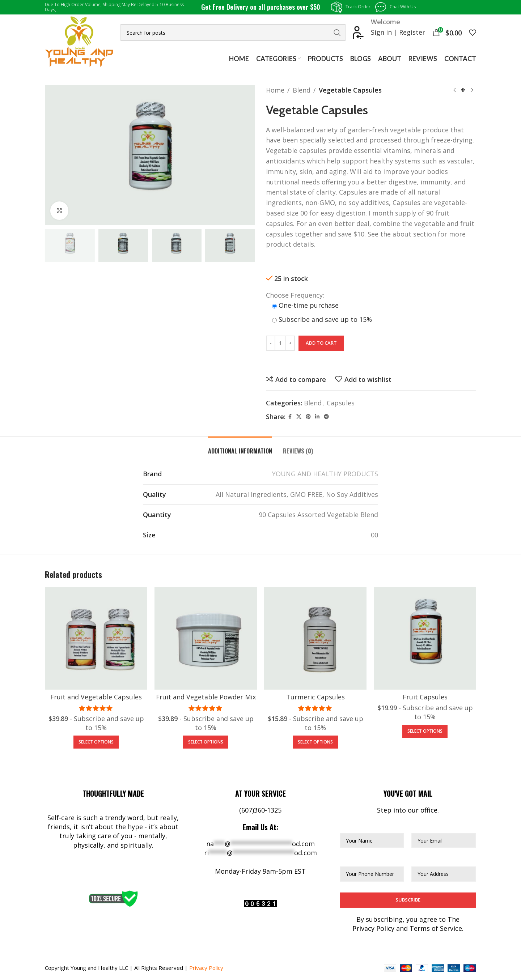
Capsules (341, 403)
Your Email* (430, 826)
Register (412, 32)
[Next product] (472, 90)
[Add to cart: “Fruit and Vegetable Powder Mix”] (206, 742)
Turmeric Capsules (315, 697)
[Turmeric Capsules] (315, 638)
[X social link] (299, 417)
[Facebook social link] (290, 417)
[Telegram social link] (326, 417)
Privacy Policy (206, 968)
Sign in (381, 32)
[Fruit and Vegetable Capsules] (96, 638)
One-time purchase (305, 305)
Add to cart (321, 343)
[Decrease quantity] (271, 343)
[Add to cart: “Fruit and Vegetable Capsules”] (96, 742)
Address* (426, 860)
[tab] (240, 448)
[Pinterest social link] (308, 417)
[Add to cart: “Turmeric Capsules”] (315, 742)
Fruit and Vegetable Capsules (96, 697)
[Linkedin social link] (317, 417)
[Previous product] (454, 90)
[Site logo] (79, 41)
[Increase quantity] (290, 343)
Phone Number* (365, 860)
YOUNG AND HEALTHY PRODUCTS (325, 474)
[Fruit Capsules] (425, 638)
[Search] (233, 33)
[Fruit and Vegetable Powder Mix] (206, 638)
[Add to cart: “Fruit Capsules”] (425, 731)
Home (275, 90)
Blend (302, 90)
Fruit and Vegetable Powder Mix (206, 697)
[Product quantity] (280, 343)
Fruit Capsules (425, 697)
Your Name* (359, 826)
